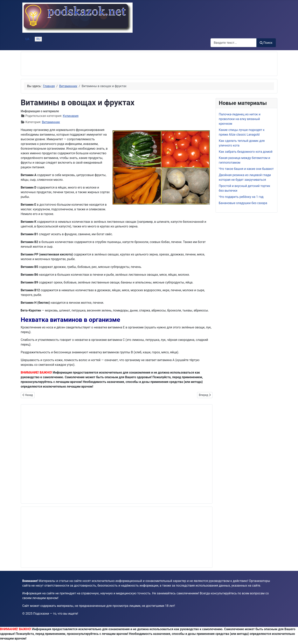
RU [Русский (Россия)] (38, 39)
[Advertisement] (95, 64)
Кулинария (71, 116)
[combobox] (234, 43)
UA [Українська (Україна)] (28, 39)
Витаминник (51, 122)
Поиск (266, 43)
